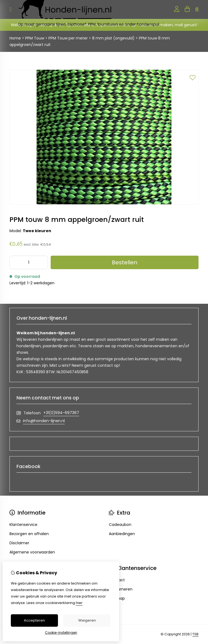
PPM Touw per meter (68, 38)
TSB (195, 634)
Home (15, 38)
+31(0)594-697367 (61, 413)
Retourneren (121, 589)
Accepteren (34, 620)
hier (79, 603)
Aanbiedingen (122, 534)
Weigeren (87, 620)
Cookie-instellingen (61, 633)
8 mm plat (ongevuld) (113, 38)
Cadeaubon (120, 525)
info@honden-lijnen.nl (44, 421)
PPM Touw (35, 38)
